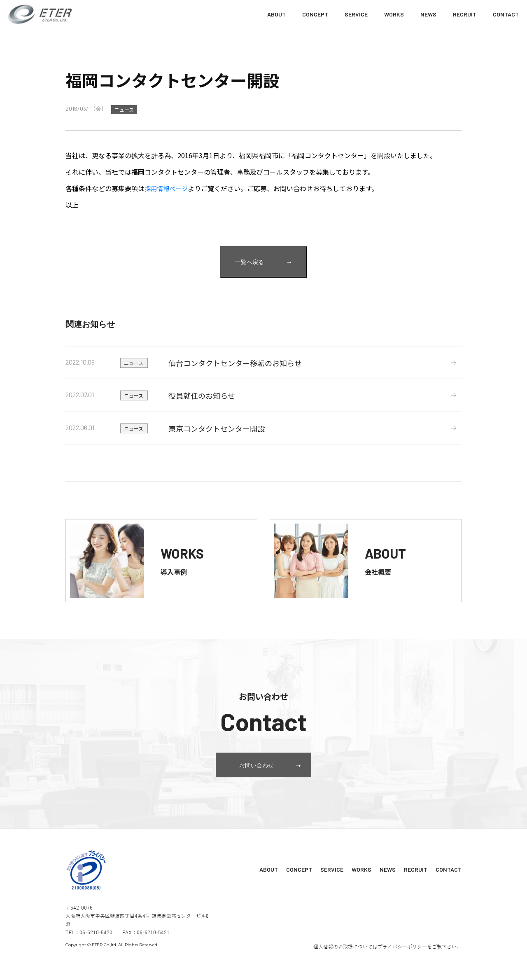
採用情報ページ (168, 188)
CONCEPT (315, 14)
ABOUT (276, 14)
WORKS (394, 14)
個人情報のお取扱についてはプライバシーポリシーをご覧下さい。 (387, 960)
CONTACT (506, 14)
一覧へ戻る (263, 262)
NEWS (428, 14)
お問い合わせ (275, 780)
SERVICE (356, 14)
